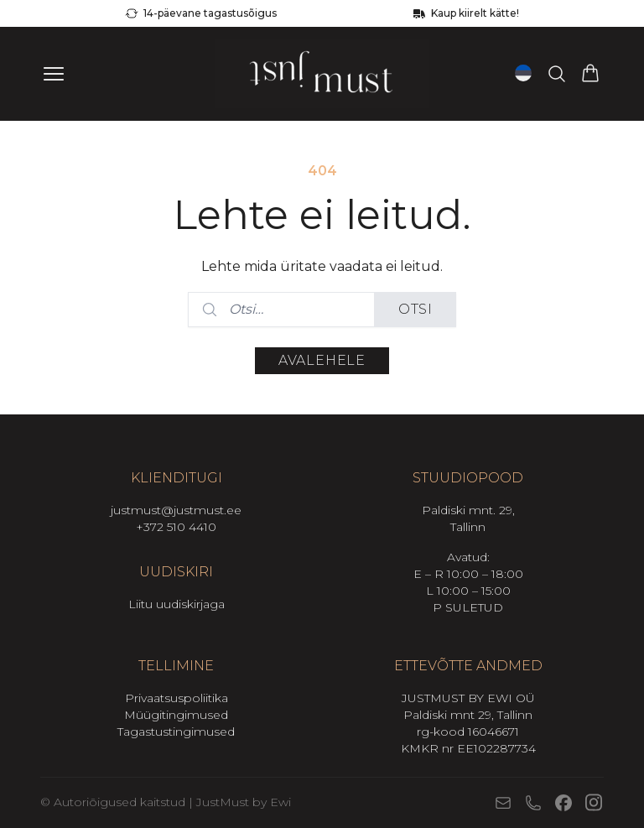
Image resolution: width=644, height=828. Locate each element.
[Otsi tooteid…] (557, 74)
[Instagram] (594, 802)
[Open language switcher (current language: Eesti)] (523, 73)
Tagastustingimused (176, 732)
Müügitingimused (176, 715)
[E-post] (503, 803)
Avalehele (322, 360)
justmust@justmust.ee (176, 510)
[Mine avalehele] (322, 74)
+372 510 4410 (176, 527)
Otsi (415, 309)
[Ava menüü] (54, 74)
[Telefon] (533, 803)
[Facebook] (563, 803)
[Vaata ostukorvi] (590, 74)
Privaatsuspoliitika (177, 698)
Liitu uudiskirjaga (177, 604)
